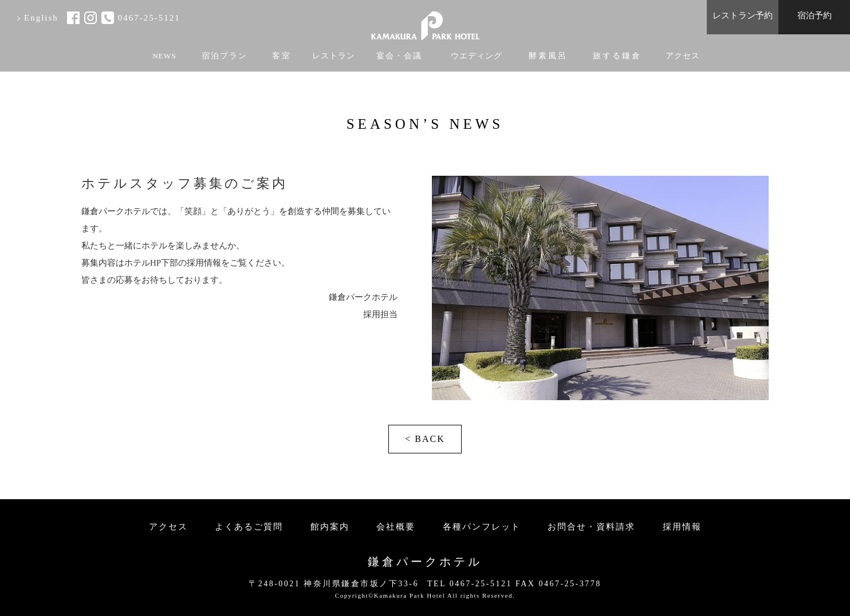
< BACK (425, 439)
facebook (73, 18)
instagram (90, 18)
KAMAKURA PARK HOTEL (425, 22)
